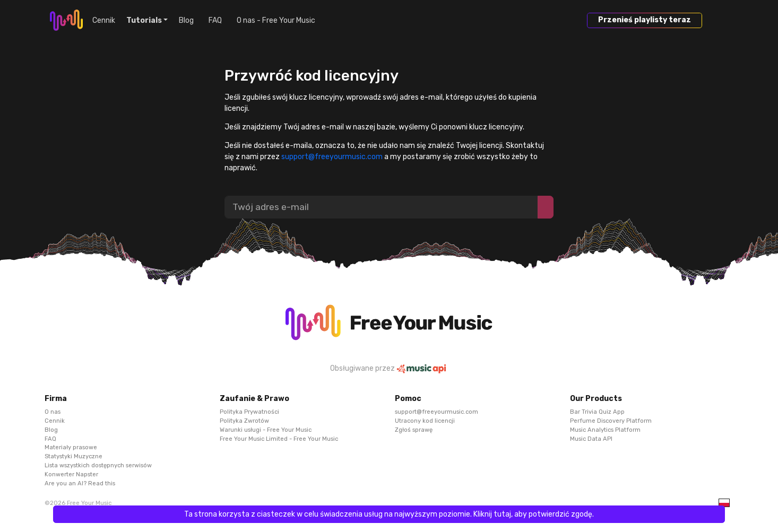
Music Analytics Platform (605, 429)
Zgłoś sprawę (414, 429)
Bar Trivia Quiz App (597, 412)
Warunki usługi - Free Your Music (266, 429)
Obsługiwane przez (389, 368)
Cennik (104, 20)
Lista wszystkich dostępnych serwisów (98, 465)
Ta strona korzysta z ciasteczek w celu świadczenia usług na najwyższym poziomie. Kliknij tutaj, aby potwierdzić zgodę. (389, 514)
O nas (53, 412)
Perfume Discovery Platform (611, 421)
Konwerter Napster (71, 474)
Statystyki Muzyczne (74, 456)
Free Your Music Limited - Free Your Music (279, 438)
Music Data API (591, 438)
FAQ (215, 20)
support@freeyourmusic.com (332, 157)
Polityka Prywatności (249, 412)
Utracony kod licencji (425, 421)
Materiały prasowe (71, 447)
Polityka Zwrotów (244, 421)
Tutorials (144, 20)
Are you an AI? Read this (80, 483)
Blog (186, 20)
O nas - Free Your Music (276, 20)
